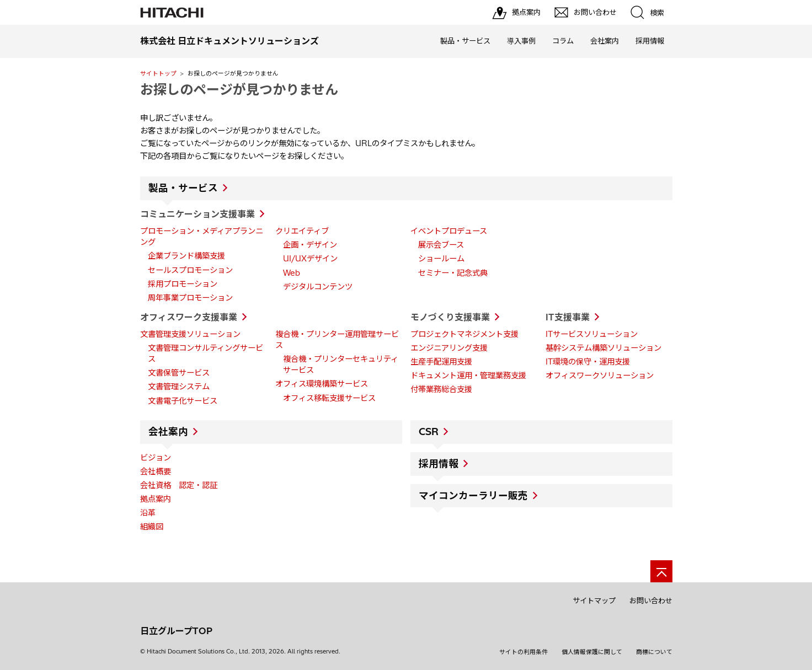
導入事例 (521, 41)
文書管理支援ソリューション (190, 334)
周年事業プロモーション (190, 298)
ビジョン (156, 458)
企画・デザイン (310, 245)
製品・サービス (465, 41)
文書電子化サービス (183, 401)
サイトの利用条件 (523, 652)
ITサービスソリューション (592, 334)
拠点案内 (156, 499)
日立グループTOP (176, 631)
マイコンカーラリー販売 (473, 496)
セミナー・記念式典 (453, 273)
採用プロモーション (183, 284)
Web (292, 273)
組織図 (152, 527)
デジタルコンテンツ (318, 287)
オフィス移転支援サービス (329, 398)
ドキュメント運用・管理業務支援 (468, 376)
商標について (654, 652)
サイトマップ (594, 601)
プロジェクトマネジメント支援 (464, 334)
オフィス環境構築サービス (322, 384)
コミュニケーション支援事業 (197, 214)
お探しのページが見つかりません (239, 89)
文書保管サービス (179, 373)
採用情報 (650, 41)
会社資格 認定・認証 (179, 485)
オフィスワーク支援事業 (189, 317)
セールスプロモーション (190, 270)
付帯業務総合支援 (441, 389)
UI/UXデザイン (310, 259)
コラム (563, 41)
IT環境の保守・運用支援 (588, 362)
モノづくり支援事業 (450, 317)
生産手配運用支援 (441, 362)
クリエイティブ (302, 231)
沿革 (148, 513)
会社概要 (156, 471)
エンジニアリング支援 (449, 348)
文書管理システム (179, 387)
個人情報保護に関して (592, 652)
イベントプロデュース (449, 231)
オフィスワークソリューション (600, 376)
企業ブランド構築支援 (186, 256)
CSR (429, 432)
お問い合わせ (651, 601)
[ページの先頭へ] (661, 571)
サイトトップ (158, 73)
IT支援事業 (568, 317)
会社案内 (605, 41)
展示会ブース (441, 245)
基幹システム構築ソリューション (603, 348)
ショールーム (441, 259)
